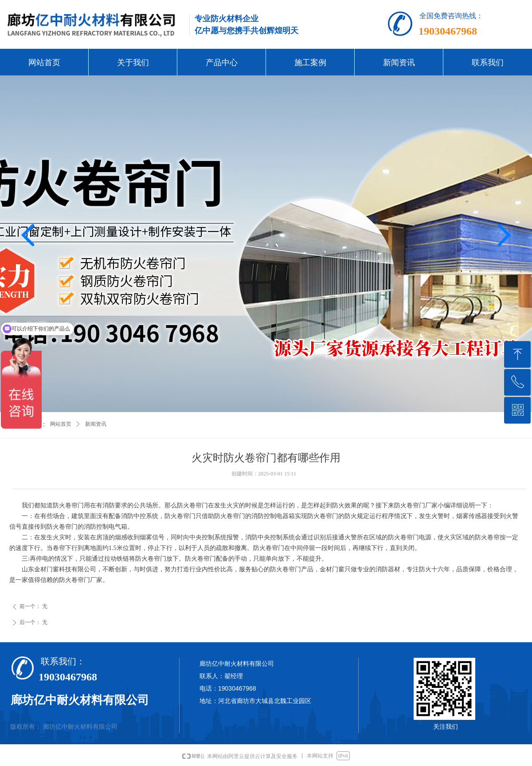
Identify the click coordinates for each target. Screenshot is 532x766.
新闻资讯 (96, 424)
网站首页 (61, 424)
